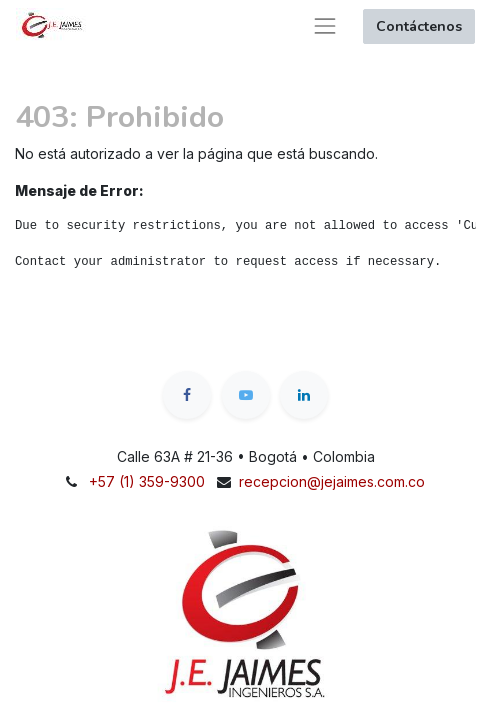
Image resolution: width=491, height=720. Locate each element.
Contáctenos (419, 26)
